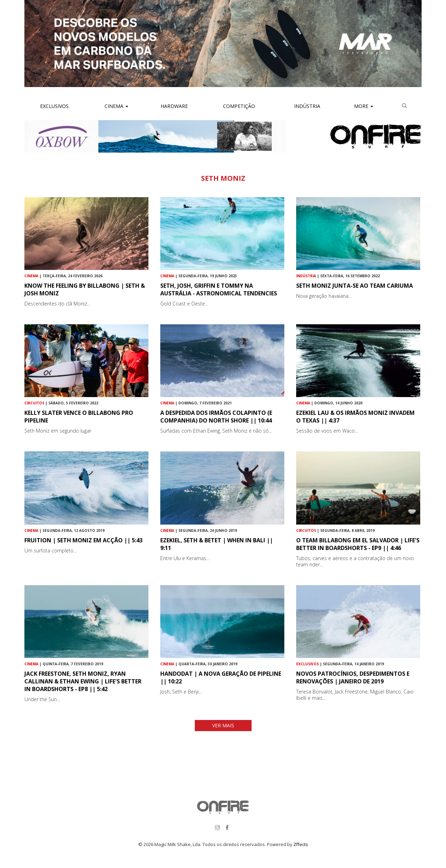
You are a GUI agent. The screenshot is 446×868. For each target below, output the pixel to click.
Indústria (306, 106)
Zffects (301, 844)
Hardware (174, 106)
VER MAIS (223, 725)
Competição (238, 106)
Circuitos (34, 403)
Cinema (116, 106)
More (364, 106)
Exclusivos (54, 106)
